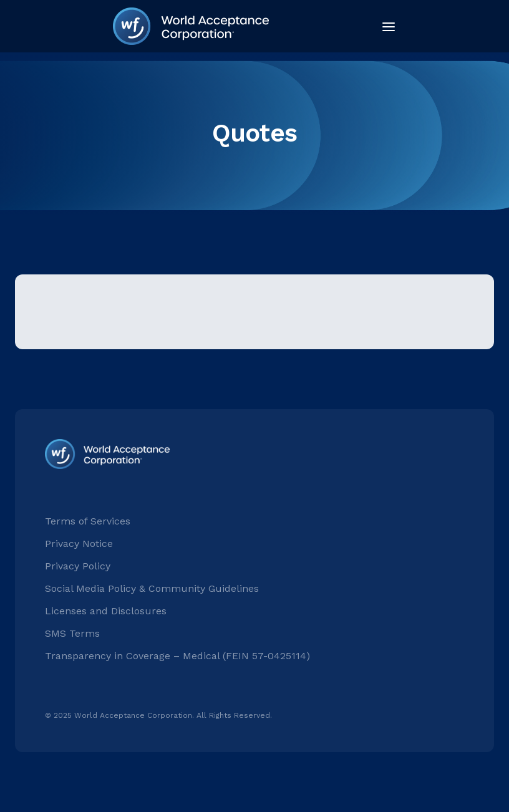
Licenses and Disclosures (106, 611)
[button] (385, 26)
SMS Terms (72, 633)
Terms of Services (88, 521)
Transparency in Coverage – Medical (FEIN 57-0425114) (177, 656)
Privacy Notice (79, 544)
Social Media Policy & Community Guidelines (152, 588)
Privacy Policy (78, 566)
